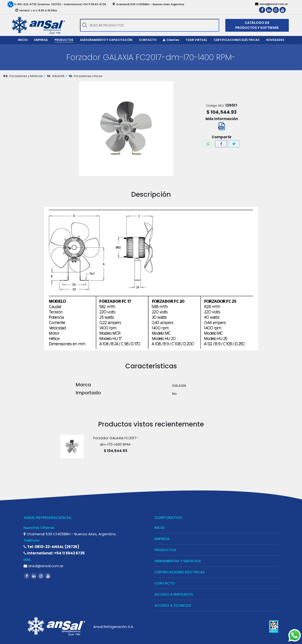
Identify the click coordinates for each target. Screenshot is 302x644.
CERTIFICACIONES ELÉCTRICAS (180, 572)
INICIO (160, 528)
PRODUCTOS (165, 550)
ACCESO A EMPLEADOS (174, 594)
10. (49, 76)
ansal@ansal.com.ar (44, 566)
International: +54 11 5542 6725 (54, 553)
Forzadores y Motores (26, 76)
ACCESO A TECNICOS (173, 605)
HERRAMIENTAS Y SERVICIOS (178, 561)
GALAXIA (58, 76)
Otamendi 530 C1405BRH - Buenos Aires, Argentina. (70, 534)
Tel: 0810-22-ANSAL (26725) (51, 547)
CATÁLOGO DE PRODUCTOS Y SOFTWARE (257, 25)
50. (6, 76)
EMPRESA (162, 539)
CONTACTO (165, 583)
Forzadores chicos (88, 76)
